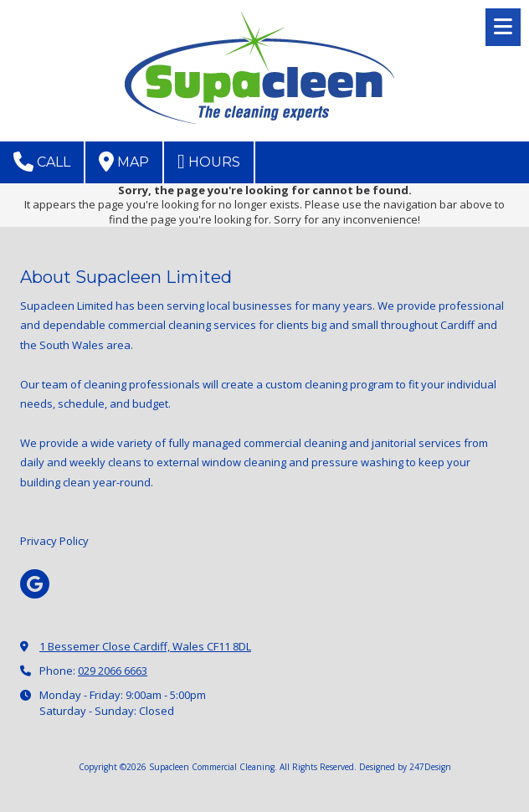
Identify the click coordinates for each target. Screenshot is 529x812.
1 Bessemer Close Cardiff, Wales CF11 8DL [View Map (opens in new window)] (145, 646)
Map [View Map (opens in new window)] (124, 162)
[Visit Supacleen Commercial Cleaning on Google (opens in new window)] (35, 584)
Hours (209, 162)
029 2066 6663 (113, 671)
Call (42, 162)
